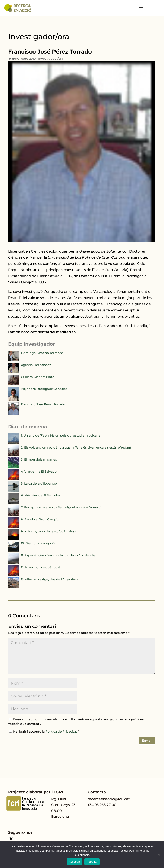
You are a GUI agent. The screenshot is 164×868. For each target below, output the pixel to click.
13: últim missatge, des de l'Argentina (49, 579)
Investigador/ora (51, 59)
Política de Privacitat (62, 731)
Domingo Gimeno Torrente (42, 353)
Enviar (147, 740)
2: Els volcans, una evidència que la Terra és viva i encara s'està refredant (76, 447)
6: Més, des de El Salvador (41, 495)
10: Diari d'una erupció (38, 543)
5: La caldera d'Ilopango (39, 483)
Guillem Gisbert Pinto (38, 377)
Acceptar (74, 862)
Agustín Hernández (36, 365)
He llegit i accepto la (44, 731)
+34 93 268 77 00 (102, 805)
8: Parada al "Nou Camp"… (40, 519)
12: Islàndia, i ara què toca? (41, 567)
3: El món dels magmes (39, 459)
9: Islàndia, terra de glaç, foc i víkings (49, 531)
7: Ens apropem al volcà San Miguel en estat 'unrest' (61, 507)
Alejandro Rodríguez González (44, 389)
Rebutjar (92, 862)
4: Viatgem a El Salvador (39, 471)
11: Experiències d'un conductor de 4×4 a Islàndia (58, 555)
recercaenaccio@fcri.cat (109, 799)
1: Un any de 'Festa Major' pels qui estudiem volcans (61, 435)
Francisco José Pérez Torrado (43, 404)
